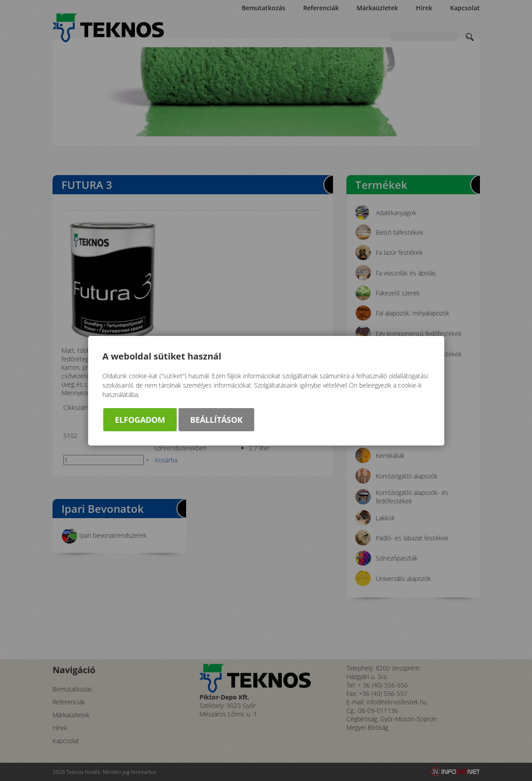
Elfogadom (140, 420)
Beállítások (216, 420)
